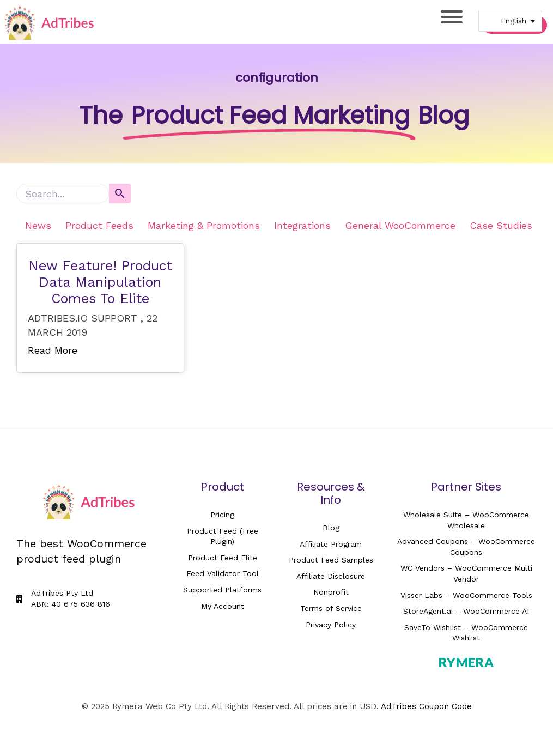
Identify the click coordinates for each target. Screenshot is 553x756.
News (38, 225)
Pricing (222, 515)
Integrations (302, 225)
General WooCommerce (400, 225)
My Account (223, 606)
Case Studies (501, 225)
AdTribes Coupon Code (426, 706)
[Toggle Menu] (452, 17)
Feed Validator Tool (223, 573)
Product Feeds (99, 225)
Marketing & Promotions (204, 225)
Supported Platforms (222, 590)
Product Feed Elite (223, 558)
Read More (53, 350)
